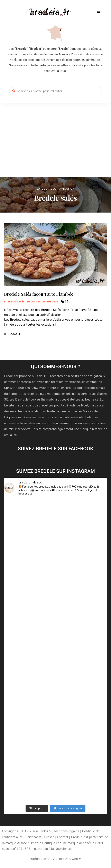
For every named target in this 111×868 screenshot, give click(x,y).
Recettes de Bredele (43, 302)
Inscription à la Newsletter (53, 849)
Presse (49, 837)
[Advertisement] (55, 134)
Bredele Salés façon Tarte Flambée (39, 294)
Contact (63, 837)
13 (65, 302)
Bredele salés (15, 302)
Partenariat (33, 837)
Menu (99, 12)
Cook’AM (45, 831)
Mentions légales (67, 831)
